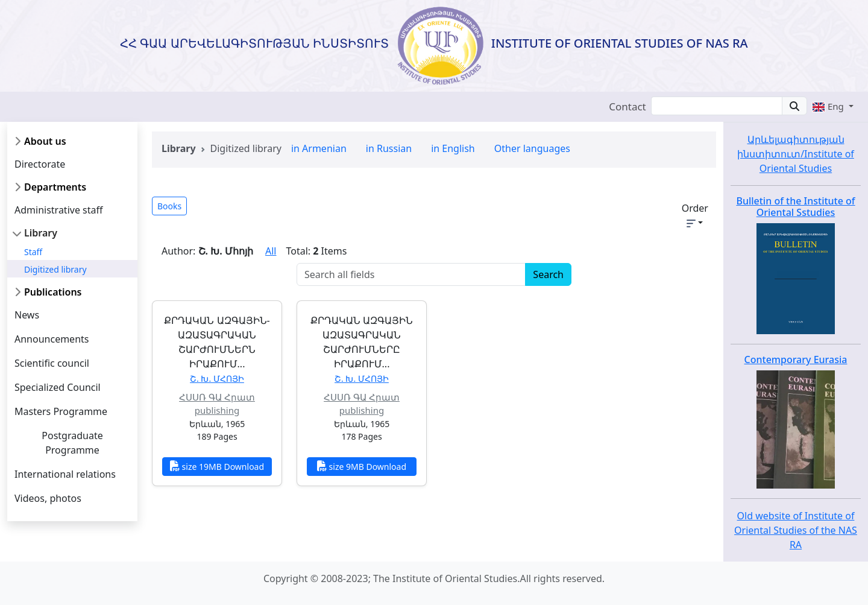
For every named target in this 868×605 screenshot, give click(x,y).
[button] (833, 106)
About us (45, 141)
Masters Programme (61, 411)
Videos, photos (48, 498)
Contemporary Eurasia (796, 360)
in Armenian (319, 148)
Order (695, 214)
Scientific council (52, 363)
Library (41, 233)
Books (169, 206)
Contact (627, 106)
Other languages (532, 148)
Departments (55, 187)
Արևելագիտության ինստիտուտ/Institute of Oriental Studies (796, 154)
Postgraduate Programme (72, 443)
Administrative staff (59, 210)
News (27, 315)
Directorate (40, 164)
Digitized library (55, 269)
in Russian (389, 148)
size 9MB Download (362, 466)
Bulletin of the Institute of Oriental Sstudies (795, 207)
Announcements (52, 339)
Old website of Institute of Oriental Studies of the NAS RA (796, 530)
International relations (65, 474)
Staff (33, 252)
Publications (53, 292)
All (271, 251)
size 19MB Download (217, 466)
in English (453, 148)
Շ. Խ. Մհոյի (217, 379)
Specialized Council (58, 387)
